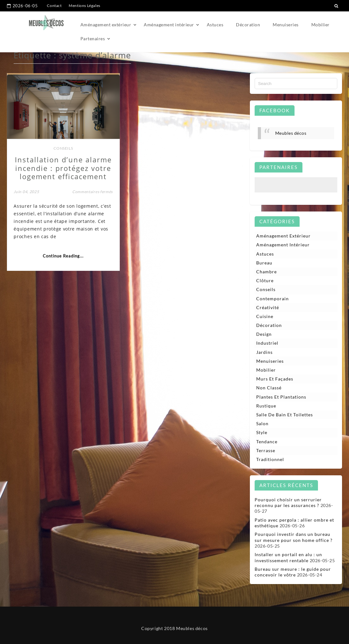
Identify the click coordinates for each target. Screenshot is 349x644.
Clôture (265, 280)
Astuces (215, 25)
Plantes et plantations (281, 397)
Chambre (267, 272)
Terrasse (266, 450)
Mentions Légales (85, 6)
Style (262, 432)
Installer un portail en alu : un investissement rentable (288, 557)
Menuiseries (286, 25)
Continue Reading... (63, 256)
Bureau (264, 263)
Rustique (266, 406)
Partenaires (93, 39)
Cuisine (265, 316)
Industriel (267, 343)
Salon (262, 423)
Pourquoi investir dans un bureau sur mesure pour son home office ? (294, 537)
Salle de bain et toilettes (285, 415)
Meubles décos (291, 133)
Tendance (267, 442)
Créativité (268, 307)
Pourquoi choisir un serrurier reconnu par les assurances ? (288, 502)
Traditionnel (270, 459)
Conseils (63, 148)
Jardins (264, 352)
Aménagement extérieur (106, 25)
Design (264, 334)
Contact (54, 6)
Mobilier (320, 25)
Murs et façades (275, 379)
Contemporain (273, 299)
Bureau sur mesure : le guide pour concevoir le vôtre (293, 572)
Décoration (248, 25)
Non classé (269, 388)
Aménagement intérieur (169, 25)
